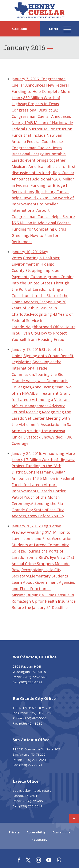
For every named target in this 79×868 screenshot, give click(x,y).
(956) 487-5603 (35, 718)
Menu (61, 31)
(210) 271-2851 (35, 760)
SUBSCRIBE (20, 29)
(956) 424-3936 (31, 723)
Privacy (14, 832)
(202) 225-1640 (35, 677)
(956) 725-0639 (35, 801)
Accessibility (36, 832)
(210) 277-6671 (31, 765)
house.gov (39, 840)
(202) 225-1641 (31, 682)
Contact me (61, 832)
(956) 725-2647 (31, 806)
